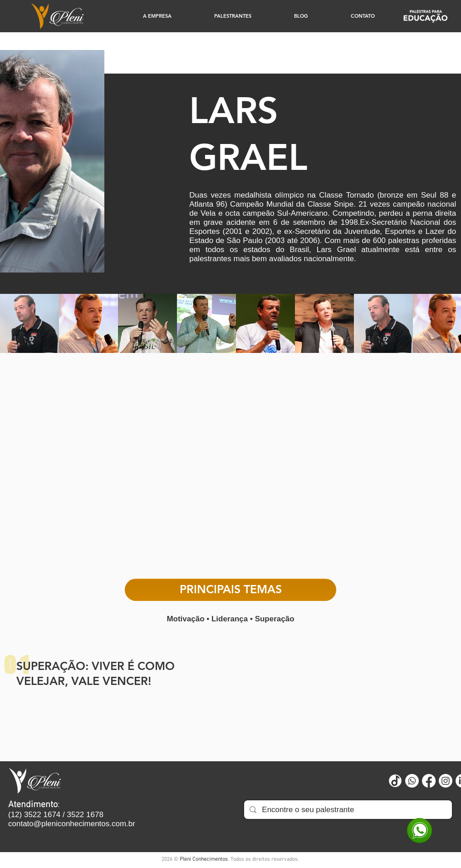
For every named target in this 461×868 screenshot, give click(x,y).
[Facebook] (429, 781)
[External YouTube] (230, 470)
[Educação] (425, 16)
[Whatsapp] (412, 781)
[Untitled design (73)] (395, 781)
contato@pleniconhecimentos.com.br (72, 824)
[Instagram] (446, 781)
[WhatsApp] (419, 831)
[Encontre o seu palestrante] (347, 810)
